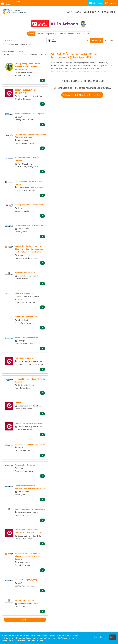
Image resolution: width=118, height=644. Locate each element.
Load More (25, 620)
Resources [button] (109, 12)
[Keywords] (25, 40)
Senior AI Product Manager (26, 337)
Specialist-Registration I (26, 272)
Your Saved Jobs (83, 34)
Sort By (7, 54)
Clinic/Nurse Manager (24, 293)
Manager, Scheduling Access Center (30, 444)
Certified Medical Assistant (27, 317)
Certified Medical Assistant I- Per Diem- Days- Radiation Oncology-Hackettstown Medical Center (29, 249)
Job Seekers (96, 3)
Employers (110, 3)
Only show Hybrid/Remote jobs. (19, 44)
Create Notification (38, 54)
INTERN (18, 402)
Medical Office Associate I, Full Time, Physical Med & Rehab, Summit (28, 556)
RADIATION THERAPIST (25, 358)
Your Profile (92, 12)
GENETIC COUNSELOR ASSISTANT (29, 423)
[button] (109, 40)
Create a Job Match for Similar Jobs (82, 95)
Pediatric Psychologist (25, 465)
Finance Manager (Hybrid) (26, 580)
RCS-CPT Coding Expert (25, 600)
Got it (112, 637)
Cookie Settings (100, 637)
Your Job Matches (67, 34)
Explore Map (51, 34)
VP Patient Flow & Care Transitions (30, 225)
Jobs (78, 12)
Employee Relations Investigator (29, 113)
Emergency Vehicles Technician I (29, 205)
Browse (40, 34)
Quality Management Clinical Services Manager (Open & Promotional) (27, 66)
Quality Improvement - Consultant (30, 509)
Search (31, 34)
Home (69, 12)
